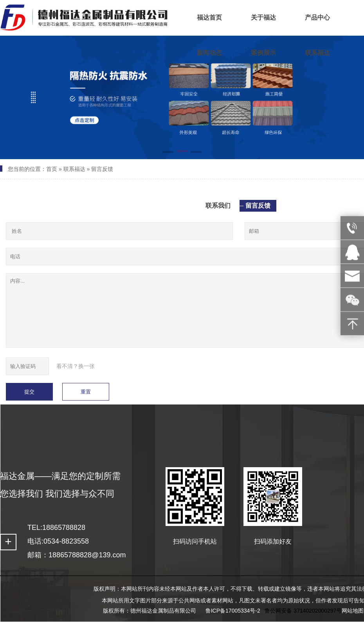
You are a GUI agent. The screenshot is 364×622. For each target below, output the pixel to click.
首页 (52, 169)
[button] (168, 152)
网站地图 (353, 611)
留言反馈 (102, 169)
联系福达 (74, 169)
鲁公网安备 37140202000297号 (303, 611)
